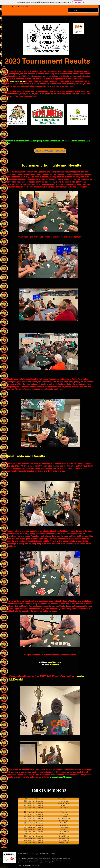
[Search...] (83, 10)
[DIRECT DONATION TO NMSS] (50, 151)
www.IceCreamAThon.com (61, 777)
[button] (18, 7)
